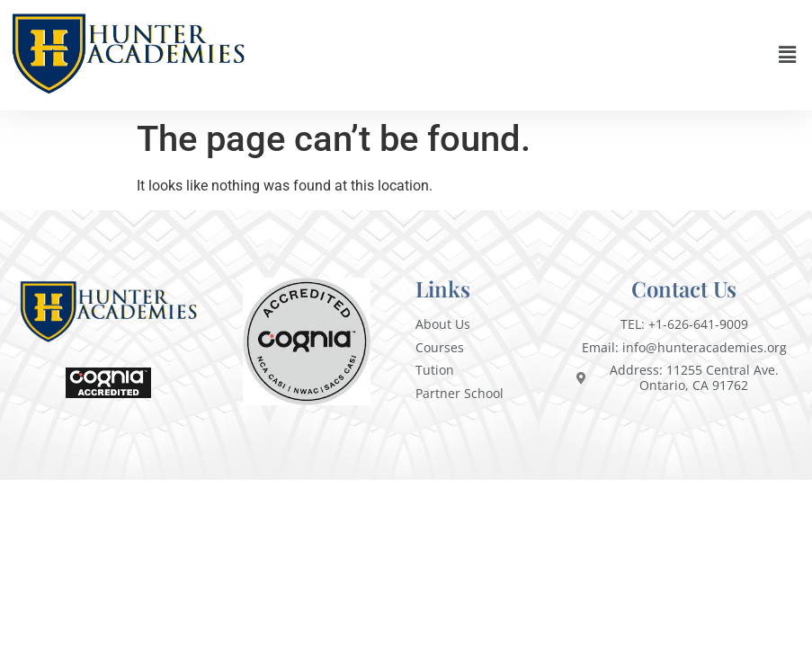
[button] (788, 55)
